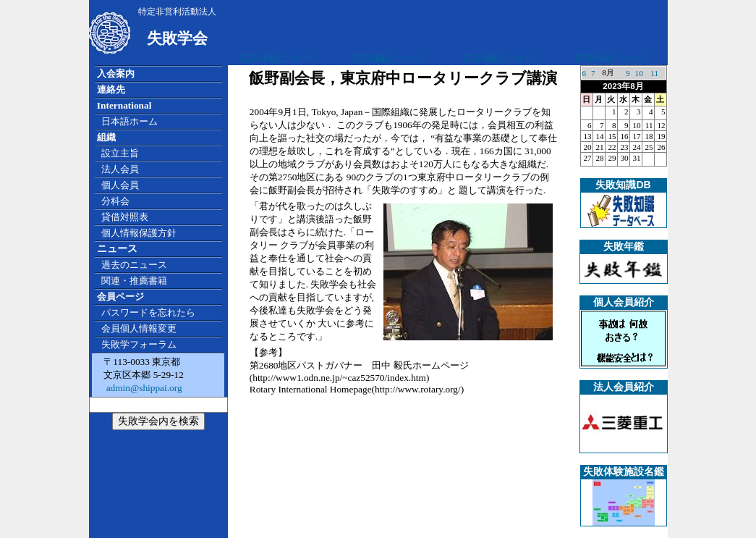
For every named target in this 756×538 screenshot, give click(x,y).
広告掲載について (279, 58)
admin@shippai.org (143, 388)
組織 (106, 137)
